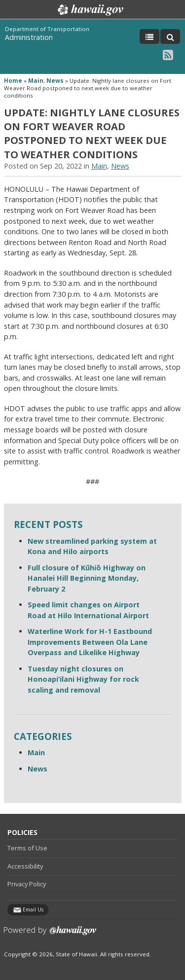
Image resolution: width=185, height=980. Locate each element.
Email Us (33, 910)
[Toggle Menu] (149, 36)
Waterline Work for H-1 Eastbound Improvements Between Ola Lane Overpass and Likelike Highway (90, 642)
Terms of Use (27, 848)
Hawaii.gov (90, 10)
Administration (29, 37)
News (55, 81)
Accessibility (25, 866)
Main (36, 81)
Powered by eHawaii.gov (50, 934)
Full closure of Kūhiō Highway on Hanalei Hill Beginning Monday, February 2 (87, 578)
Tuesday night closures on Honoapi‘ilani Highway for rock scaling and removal (83, 679)
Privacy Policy (27, 884)
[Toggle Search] (170, 36)
